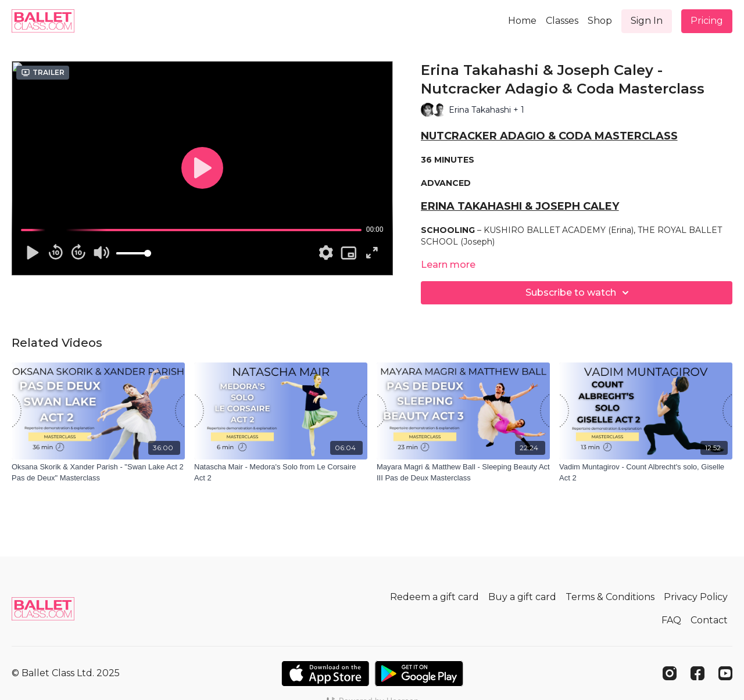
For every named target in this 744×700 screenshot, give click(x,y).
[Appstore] (325, 674)
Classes (562, 21)
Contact (709, 620)
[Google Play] (419, 674)
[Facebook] (697, 673)
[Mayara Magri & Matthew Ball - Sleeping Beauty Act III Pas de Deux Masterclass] (463, 473)
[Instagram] (670, 673)
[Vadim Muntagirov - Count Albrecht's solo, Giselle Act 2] (646, 473)
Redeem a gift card (434, 597)
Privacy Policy (696, 597)
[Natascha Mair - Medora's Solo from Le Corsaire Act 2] (281, 473)
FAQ (671, 620)
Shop (600, 21)
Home (522, 21)
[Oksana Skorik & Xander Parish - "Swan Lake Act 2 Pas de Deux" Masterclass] (98, 473)
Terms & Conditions (610, 597)
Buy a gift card (522, 597)
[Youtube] (725, 673)
